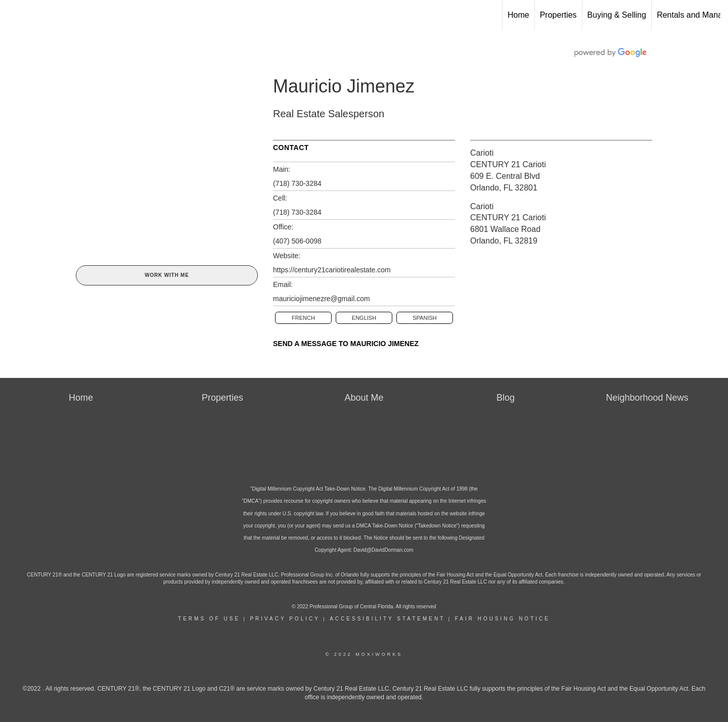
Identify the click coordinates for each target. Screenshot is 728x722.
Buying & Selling (617, 15)
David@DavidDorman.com (383, 550)
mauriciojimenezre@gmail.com (322, 299)
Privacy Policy (285, 619)
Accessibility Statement (387, 619)
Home (518, 15)
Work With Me (167, 275)
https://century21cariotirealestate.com (332, 270)
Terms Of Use (209, 619)
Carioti (482, 153)
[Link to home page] (13, 15)
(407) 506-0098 (297, 241)
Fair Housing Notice (503, 619)
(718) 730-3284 (297, 183)
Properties (558, 15)
